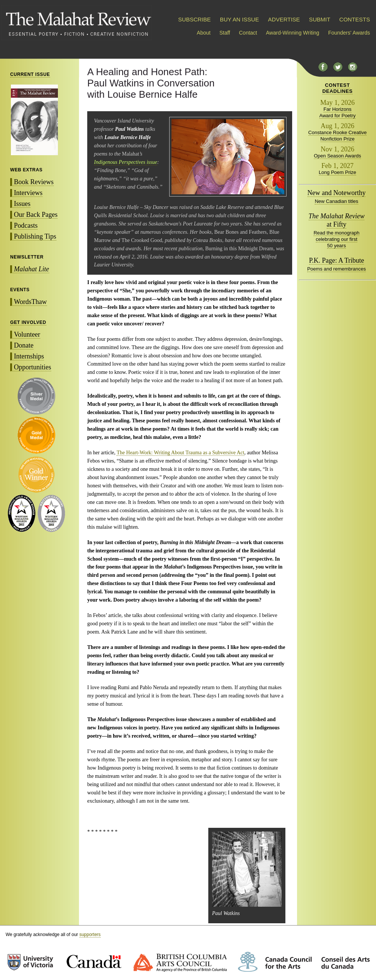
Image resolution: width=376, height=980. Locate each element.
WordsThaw (30, 302)
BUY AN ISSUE (240, 19)
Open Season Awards (338, 156)
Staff (225, 33)
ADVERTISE (284, 19)
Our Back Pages (36, 215)
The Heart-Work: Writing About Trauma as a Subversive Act (180, 453)
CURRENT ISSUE (30, 74)
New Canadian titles (337, 201)
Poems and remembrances (337, 269)
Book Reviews (34, 182)
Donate (24, 345)
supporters (90, 935)
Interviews (28, 193)
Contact (248, 33)
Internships (29, 356)
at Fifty (337, 220)
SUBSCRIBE (195, 19)
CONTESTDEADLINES (337, 88)
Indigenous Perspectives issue (126, 162)
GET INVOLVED (28, 322)
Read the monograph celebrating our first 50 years (337, 239)
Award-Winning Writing (293, 33)
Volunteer (27, 334)
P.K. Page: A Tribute (337, 260)
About (204, 33)
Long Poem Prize (338, 172)
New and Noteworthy (337, 193)
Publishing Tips (35, 236)
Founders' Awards (349, 33)
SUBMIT (320, 19)
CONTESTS (355, 19)
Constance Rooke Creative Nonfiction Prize (337, 136)
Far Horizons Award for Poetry (337, 112)
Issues (22, 204)
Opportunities (33, 367)
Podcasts (26, 225)
